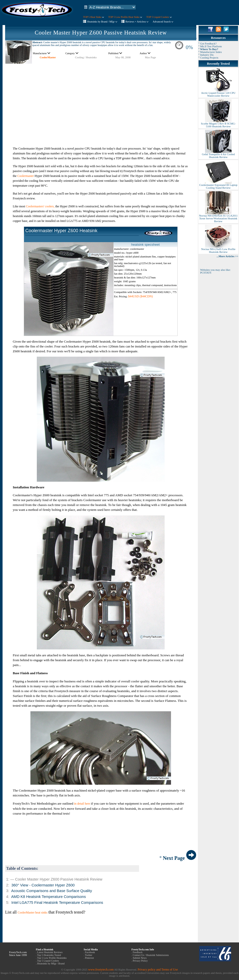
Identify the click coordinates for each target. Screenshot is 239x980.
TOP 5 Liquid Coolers (159, 17)
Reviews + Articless (137, 22)
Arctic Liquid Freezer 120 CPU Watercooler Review (218, 93)
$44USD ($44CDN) (140, 296)
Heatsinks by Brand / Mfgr (102, 22)
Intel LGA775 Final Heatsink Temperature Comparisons (57, 903)
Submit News (140, 958)
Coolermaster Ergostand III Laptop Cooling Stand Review (218, 185)
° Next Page (178, 858)
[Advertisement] (101, 100)
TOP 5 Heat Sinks (94, 17)
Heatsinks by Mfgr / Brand (51, 964)
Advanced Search (163, 22)
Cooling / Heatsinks (86, 57)
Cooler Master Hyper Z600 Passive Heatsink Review (101, 33)
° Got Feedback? (207, 44)
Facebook (90, 952)
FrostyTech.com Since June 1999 (18, 954)
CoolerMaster (48, 57)
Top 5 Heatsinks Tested (49, 955)
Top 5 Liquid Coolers (48, 961)
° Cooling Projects (208, 58)
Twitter (89, 955)
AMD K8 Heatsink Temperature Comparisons (49, 897)
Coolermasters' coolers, (40, 206)
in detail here (82, 804)
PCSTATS (206, 273)
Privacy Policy (140, 961)
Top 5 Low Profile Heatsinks (52, 958)
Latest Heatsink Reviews (50, 952)
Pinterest (89, 958)
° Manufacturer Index (210, 52)
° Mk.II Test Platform (210, 46)
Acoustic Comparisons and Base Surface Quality (52, 891)
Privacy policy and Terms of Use (158, 970)
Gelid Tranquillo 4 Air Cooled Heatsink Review (218, 155)
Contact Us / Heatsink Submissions (151, 955)
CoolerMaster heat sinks (33, 913)
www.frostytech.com (101, 970)
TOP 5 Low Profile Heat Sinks (125, 17)
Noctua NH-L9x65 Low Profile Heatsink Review (218, 249)
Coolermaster (26, 176)
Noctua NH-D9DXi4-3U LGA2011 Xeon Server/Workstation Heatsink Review (218, 217)
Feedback (138, 952)
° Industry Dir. (206, 55)
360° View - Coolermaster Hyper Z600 (43, 885)
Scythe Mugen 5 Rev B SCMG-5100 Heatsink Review (218, 124)
